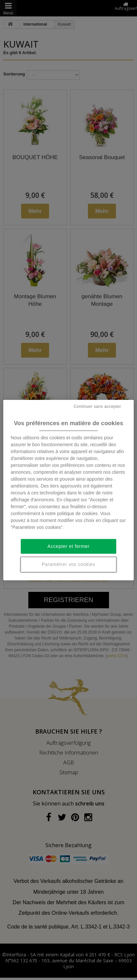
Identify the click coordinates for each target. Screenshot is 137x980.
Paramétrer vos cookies (68, 564)
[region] (68, 490)
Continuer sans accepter (97, 406)
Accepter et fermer (68, 546)
